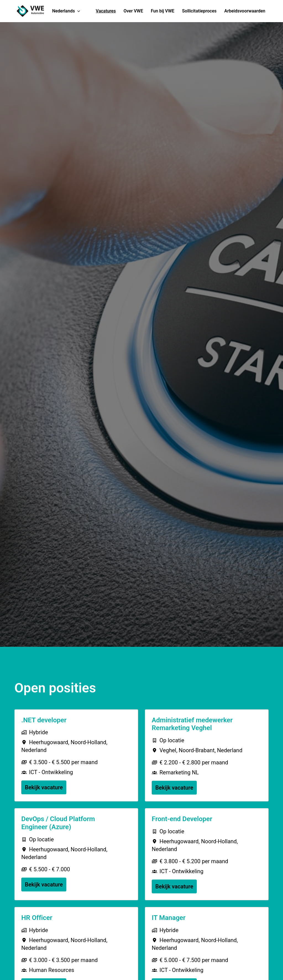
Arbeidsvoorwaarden (245, 11)
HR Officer (37, 918)
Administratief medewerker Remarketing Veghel (192, 724)
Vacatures (106, 11)
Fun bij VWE (163, 11)
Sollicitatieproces (199, 11)
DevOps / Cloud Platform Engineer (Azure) (58, 823)
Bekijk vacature (44, 787)
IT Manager (169, 918)
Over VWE (133, 11)
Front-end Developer (182, 819)
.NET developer (44, 720)
